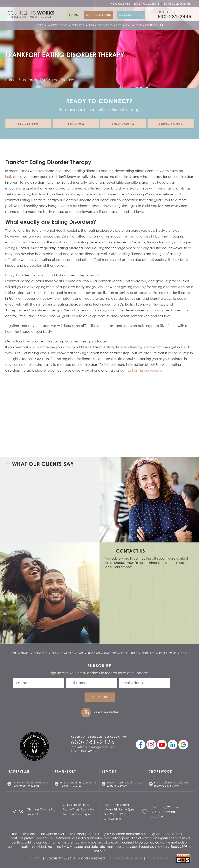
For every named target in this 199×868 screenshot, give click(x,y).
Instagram (151, 745)
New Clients (120, 4)
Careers (136, 25)
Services (78, 25)
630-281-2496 (175, 17)
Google (183, 745)
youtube (162, 745)
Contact (151, 25)
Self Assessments (99, 15)
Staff (41, 25)
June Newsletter (105, 712)
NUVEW (35, 858)
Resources (105, 25)
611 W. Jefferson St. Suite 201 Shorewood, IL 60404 (171, 784)
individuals (13, 177)
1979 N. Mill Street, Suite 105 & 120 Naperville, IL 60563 (30, 784)
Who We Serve (57, 25)
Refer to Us (168, 653)
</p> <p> (148, 605)
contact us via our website (141, 370)
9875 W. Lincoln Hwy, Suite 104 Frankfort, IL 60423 (78, 784)
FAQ (92, 25)
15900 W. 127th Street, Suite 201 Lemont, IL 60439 (125, 784)
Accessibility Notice (126, 858)
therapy (139, 287)
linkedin (173, 745)
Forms (73, 15)
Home (13, 653)
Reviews (121, 25)
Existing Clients (147, 4)
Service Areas (62, 653)
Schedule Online (177, 4)
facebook (141, 745)
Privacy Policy (159, 858)
